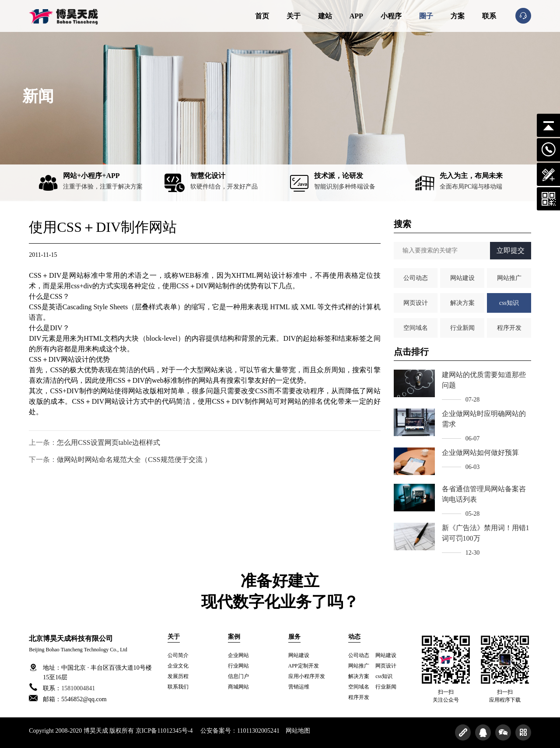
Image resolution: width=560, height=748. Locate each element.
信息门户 (238, 676)
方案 (458, 16)
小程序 (391, 16)
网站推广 (509, 278)
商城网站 (238, 687)
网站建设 (462, 278)
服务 (294, 637)
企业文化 (178, 666)
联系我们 (178, 687)
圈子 (426, 16)
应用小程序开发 (307, 676)
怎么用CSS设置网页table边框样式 (108, 442)
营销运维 (299, 687)
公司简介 (178, 655)
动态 (354, 637)
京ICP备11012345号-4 (164, 731)
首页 (262, 16)
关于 (294, 16)
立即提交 (511, 250)
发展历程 (178, 676)
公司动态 (416, 278)
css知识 (509, 303)
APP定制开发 (304, 666)
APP (356, 16)
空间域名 (416, 328)
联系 (489, 16)
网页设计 (416, 303)
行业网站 (238, 666)
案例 (234, 637)
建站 (325, 16)
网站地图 (298, 731)
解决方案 (462, 303)
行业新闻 (462, 328)
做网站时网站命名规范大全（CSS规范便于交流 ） (134, 460)
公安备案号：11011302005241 (240, 731)
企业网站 (238, 655)
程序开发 (509, 328)
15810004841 (78, 688)
